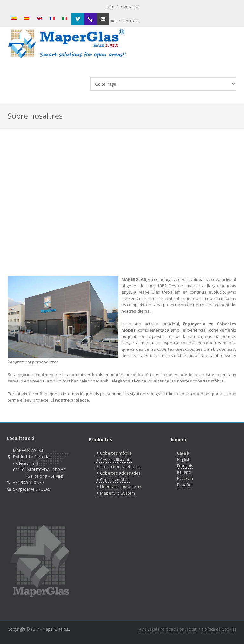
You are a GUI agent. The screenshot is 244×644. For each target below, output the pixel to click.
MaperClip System (115, 493)
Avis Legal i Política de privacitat (168, 629)
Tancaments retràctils (118, 466)
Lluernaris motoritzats (119, 486)
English (184, 459)
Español (185, 485)
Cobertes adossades (118, 473)
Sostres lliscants (113, 460)
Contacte (130, 6)
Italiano (184, 472)
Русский (185, 478)
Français (185, 466)
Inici (109, 6)
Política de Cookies (219, 629)
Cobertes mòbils (113, 453)
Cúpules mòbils (112, 480)
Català (183, 453)
